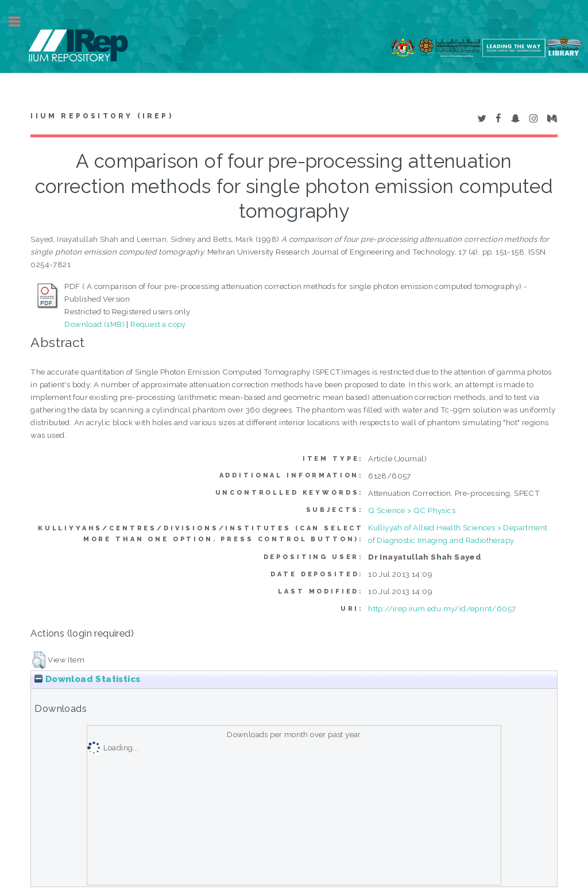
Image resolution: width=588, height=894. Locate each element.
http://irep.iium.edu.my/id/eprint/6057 (442, 608)
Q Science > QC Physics (412, 510)
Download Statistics (87, 679)
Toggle (21, 22)
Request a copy (158, 324)
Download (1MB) (94, 324)
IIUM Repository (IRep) (102, 116)
